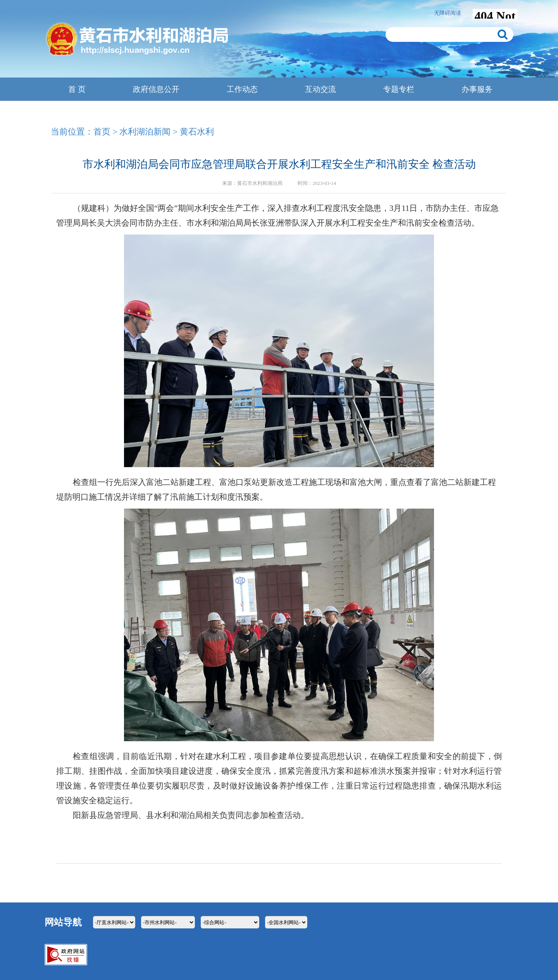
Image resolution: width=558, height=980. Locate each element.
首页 (102, 132)
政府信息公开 (156, 89)
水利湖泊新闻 (145, 132)
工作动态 (242, 89)
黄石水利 (197, 132)
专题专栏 (399, 89)
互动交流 (320, 89)
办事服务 (477, 89)
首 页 (77, 89)
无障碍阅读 (448, 13)
